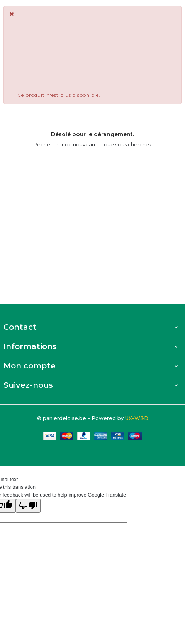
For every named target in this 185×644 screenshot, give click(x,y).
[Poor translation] (28, 506)
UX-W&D (137, 418)
